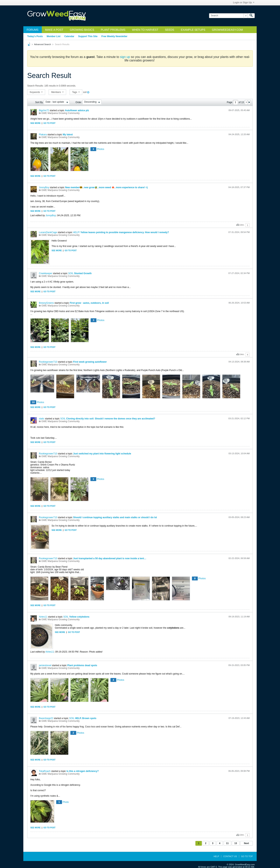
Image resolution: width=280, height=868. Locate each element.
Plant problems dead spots (82, 665)
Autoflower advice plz (77, 110)
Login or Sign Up (244, 3)
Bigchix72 (44, 110)
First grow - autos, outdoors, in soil (89, 303)
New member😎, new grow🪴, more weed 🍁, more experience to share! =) (106, 187)
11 (227, 843)
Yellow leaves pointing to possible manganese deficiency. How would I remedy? (125, 232)
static (42, 419)
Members (57, 92)
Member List (54, 36)
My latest (68, 135)
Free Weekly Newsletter (114, 36)
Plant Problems (113, 30)
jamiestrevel (45, 665)
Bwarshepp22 (46, 718)
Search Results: (35, 86)
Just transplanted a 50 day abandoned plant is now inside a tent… (110, 558)
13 (236, 843)
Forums (33, 30)
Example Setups (193, 30)
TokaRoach (45, 771)
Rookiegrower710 (48, 362)
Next (246, 843)
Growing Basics (82, 30)
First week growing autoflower (90, 362)
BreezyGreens (46, 303)
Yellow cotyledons (79, 617)
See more (35, 123)
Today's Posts (35, 36)
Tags (76, 92)
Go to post (49, 123)
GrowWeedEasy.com (227, 30)
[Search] (228, 16)
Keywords (36, 92)
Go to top (247, 856)
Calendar (69, 36)
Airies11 (43, 617)
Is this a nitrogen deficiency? (83, 771)
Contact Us (230, 856)
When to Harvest (145, 30)
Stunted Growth (83, 273)
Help (216, 856)
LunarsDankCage (48, 232)
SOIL (71, 273)
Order (78, 102)
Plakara (43, 135)
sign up (125, 57)
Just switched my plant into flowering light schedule (102, 454)
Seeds (169, 30)
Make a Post (54, 30)
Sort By (39, 102)
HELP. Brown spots (86, 718)
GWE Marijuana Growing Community (61, 113)
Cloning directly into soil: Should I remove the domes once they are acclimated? (111, 419)
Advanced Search (42, 44)
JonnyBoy (44, 187)
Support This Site (88, 36)
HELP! (76, 232)
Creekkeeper (46, 273)
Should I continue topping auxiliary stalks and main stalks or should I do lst (115, 517)
